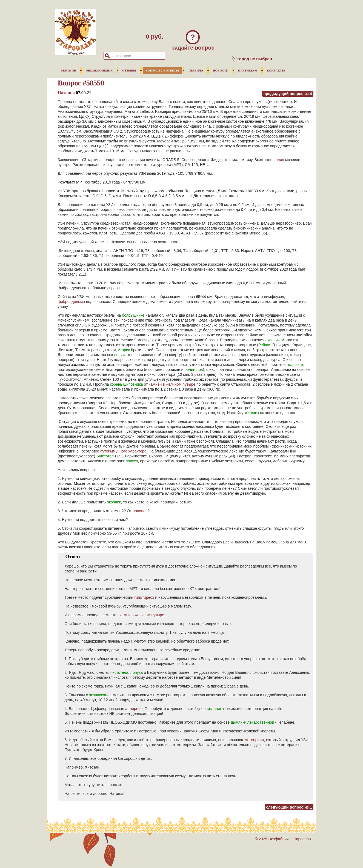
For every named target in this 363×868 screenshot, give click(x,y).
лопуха (120, 355)
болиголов (194, 369)
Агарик (124, 350)
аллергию (134, 709)
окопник (114, 502)
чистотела (119, 672)
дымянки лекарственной (252, 722)
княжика (252, 413)
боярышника (213, 709)
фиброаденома (72, 302)
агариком (295, 365)
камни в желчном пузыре (142, 615)
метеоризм (254, 740)
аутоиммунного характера (123, 451)
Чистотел (105, 456)
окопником (275, 340)
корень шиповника (126, 384)
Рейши (264, 345)
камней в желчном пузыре (172, 384)
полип (279, 160)
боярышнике (133, 315)
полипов (140, 511)
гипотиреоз (144, 597)
